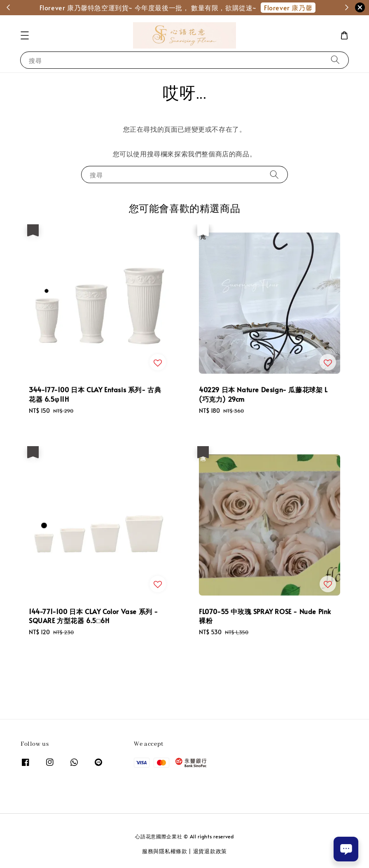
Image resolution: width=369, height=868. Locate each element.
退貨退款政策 (210, 851)
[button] (25, 35)
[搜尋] (335, 60)
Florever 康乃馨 (288, 7)
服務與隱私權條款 (165, 851)
